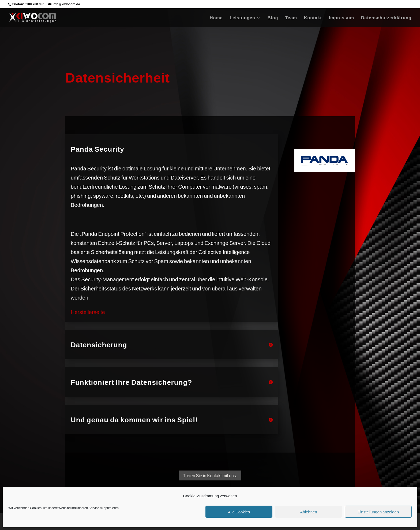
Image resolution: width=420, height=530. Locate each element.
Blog (273, 18)
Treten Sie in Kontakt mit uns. (210, 475)
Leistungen (243, 18)
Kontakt (313, 18)
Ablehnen (308, 512)
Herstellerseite (88, 312)
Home (216, 18)
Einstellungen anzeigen (378, 512)
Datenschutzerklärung (386, 18)
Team (291, 18)
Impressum (342, 18)
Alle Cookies (239, 512)
